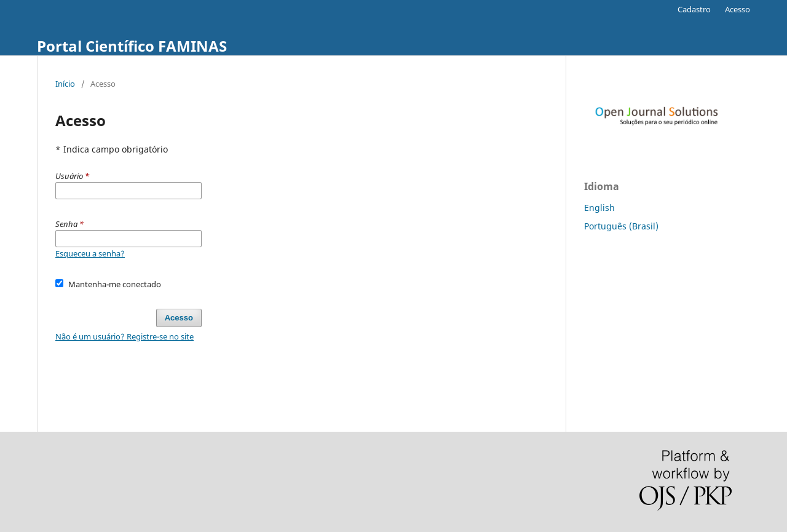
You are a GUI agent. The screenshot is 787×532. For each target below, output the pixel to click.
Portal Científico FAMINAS (132, 46)
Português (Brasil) (621, 226)
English (599, 208)
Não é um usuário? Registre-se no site (125, 336)
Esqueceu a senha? (90, 253)
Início (65, 84)
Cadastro (694, 9)
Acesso (738, 9)
